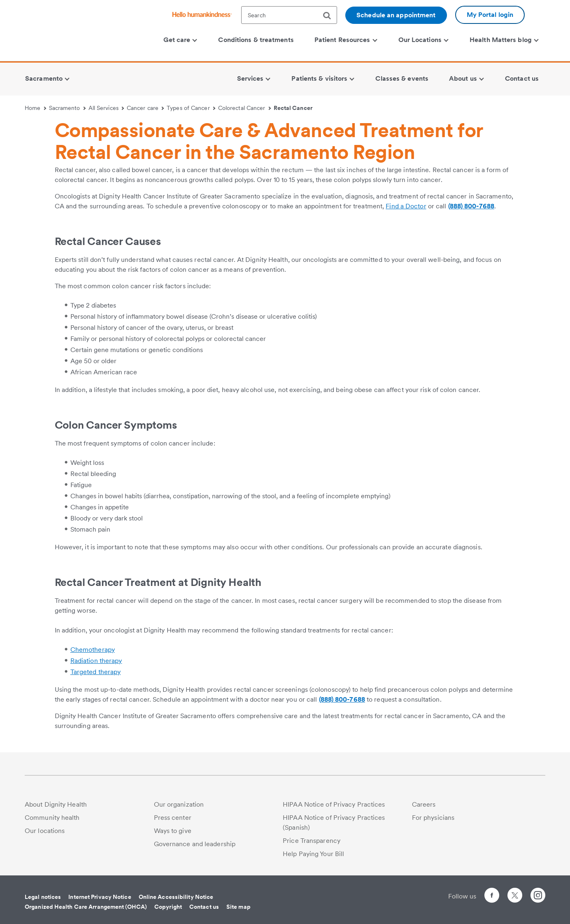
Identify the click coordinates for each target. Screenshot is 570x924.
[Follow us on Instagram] (538, 897)
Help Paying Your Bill (313, 854)
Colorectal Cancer (244, 108)
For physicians (433, 818)
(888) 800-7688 (471, 206)
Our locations (45, 831)
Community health (52, 818)
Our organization (179, 804)
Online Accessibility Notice (176, 897)
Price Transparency (312, 841)
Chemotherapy (93, 650)
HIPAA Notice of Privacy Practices (334, 804)
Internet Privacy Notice (100, 897)
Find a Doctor (406, 206)
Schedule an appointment (396, 15)
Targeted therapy (96, 672)
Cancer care (145, 108)
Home (35, 108)
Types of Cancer (191, 108)
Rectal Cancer (293, 108)
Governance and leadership (195, 844)
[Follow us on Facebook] (492, 897)
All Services (106, 108)
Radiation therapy (96, 661)
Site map (238, 907)
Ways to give (173, 831)
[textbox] (289, 15)
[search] (330, 16)
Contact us (204, 907)
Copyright (168, 907)
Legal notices (43, 897)
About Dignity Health (56, 804)
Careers (424, 804)
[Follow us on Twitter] (515, 892)
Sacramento (67, 108)
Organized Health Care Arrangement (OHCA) (86, 907)
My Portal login (490, 15)
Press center (173, 818)
